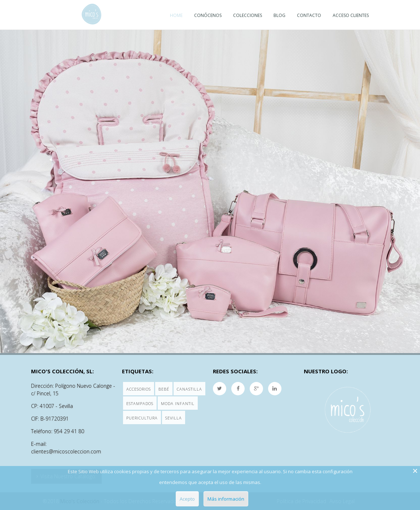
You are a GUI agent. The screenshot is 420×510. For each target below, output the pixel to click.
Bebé (164, 389)
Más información (226, 499)
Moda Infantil (178, 403)
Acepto (187, 499)
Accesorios (139, 389)
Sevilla (174, 418)
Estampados (140, 403)
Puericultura (142, 418)
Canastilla (189, 389)
